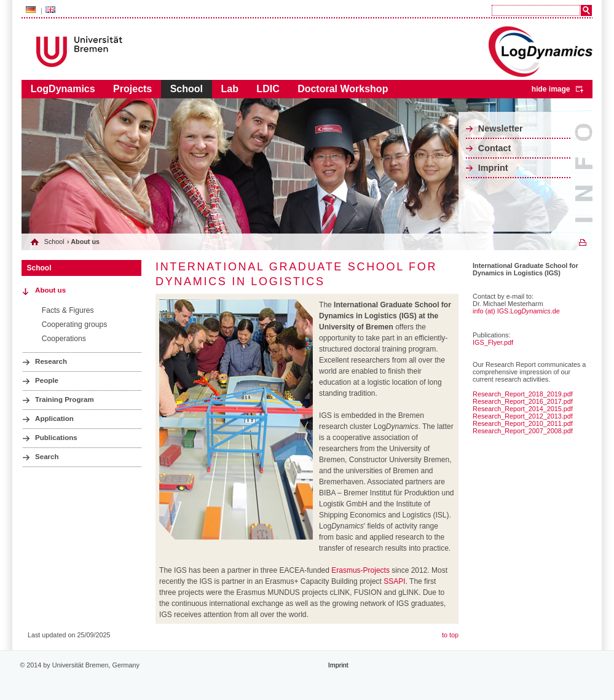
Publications (56, 438)
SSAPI (394, 581)
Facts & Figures (68, 310)
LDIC (268, 89)
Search (47, 457)
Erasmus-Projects (360, 570)
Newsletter (501, 128)
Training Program (65, 399)
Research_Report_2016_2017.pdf (523, 401)
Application (54, 419)
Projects (132, 89)
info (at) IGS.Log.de (516, 311)
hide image (551, 89)
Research (51, 361)
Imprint (493, 168)
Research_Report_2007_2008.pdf (523, 431)
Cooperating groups (75, 324)
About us (50, 290)
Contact (495, 148)
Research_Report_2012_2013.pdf (523, 416)
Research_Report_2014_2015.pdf (523, 409)
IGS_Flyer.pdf (493, 342)
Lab (229, 89)
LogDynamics (63, 89)
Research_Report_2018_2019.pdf (523, 394)
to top (450, 635)
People (47, 380)
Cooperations (64, 339)
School (187, 89)
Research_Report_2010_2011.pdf (523, 423)
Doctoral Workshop (343, 89)
